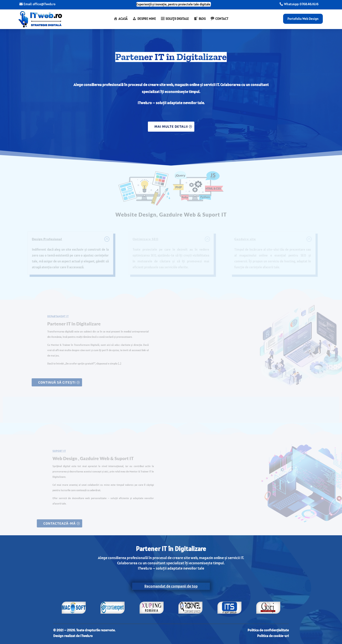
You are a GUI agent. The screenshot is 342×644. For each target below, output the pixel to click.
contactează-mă (62, 523)
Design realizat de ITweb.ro (73, 636)
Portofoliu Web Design (303, 19)
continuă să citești (54, 382)
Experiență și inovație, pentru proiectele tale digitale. (174, 4)
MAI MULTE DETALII (171, 126)
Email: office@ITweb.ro (39, 4)
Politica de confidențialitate (268, 630)
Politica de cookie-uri (273, 636)
